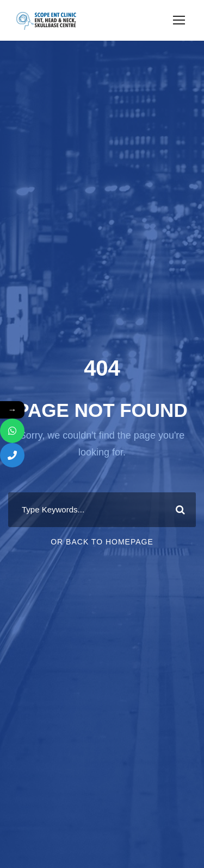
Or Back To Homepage (102, 542)
